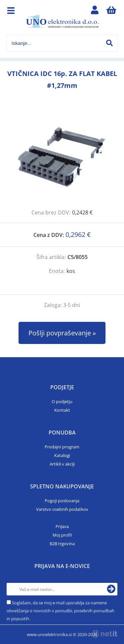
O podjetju (62, 401)
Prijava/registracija (95, 12)
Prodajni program (62, 447)
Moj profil (62, 535)
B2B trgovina (62, 544)
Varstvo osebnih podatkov (62, 509)
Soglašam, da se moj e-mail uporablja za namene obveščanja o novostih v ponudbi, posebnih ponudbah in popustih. (61, 611)
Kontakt (62, 410)
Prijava (62, 526)
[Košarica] (111, 12)
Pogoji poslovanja (62, 501)
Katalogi (62, 455)
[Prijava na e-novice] (111, 589)
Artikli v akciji (62, 464)
